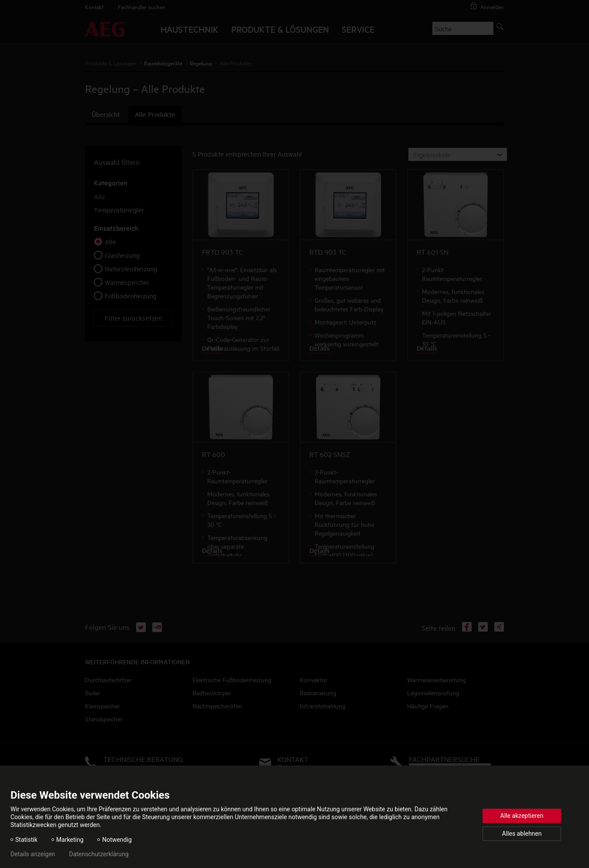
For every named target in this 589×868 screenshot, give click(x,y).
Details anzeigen (33, 854)
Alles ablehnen (522, 834)
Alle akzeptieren (522, 816)
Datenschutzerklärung (99, 854)
